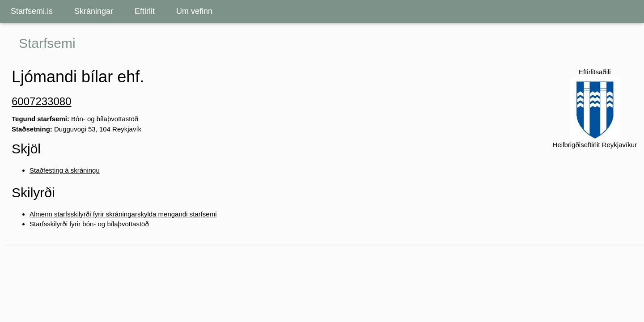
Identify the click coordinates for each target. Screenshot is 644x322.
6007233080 (41, 101)
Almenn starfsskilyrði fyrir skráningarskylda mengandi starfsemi (123, 214)
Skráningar (94, 11)
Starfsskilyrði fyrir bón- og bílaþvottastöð (89, 224)
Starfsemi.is (32, 11)
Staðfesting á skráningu (65, 170)
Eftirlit (145, 11)
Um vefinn (194, 11)
